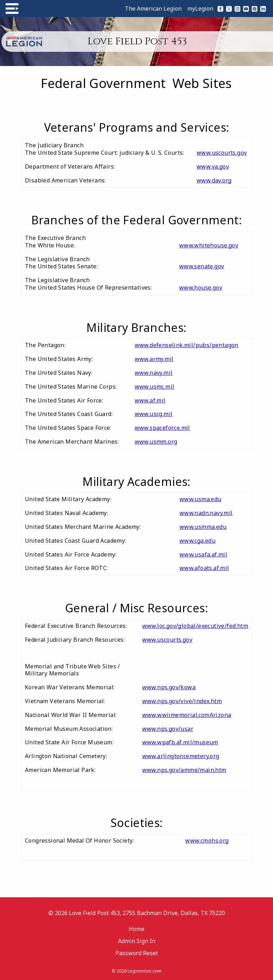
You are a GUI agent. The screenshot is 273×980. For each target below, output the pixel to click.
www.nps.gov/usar (168, 729)
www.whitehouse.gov (209, 245)
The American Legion (153, 9)
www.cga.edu (197, 541)
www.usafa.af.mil (203, 554)
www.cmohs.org (207, 841)
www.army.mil (154, 359)
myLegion (200, 9)
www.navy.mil (154, 373)
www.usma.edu (200, 499)
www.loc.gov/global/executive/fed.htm (195, 626)
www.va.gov (213, 166)
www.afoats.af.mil (204, 568)
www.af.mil (150, 400)
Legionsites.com (144, 971)
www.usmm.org (156, 442)
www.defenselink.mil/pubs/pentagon (187, 345)
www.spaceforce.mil (162, 428)
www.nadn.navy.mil (206, 513)
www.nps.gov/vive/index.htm (182, 701)
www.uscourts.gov (222, 153)
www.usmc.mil (155, 387)
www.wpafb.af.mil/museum (180, 742)
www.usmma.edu (203, 527)
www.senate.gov (202, 266)
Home (136, 929)
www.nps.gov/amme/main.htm (184, 770)
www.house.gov (201, 288)
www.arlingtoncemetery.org (181, 756)
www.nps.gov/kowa (169, 687)
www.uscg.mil (154, 414)
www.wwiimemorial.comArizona (187, 715)
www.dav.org (214, 180)
